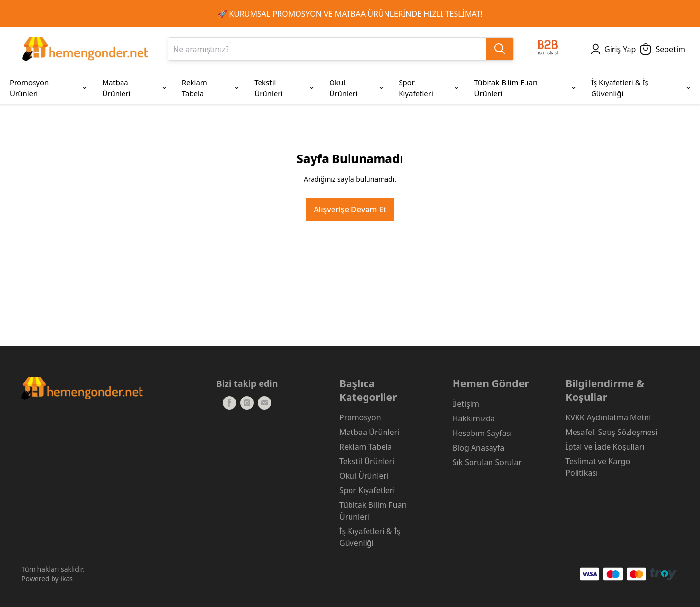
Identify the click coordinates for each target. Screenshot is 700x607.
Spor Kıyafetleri (367, 490)
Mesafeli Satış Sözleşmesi (611, 432)
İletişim (466, 404)
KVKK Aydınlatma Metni (608, 417)
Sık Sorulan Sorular (487, 462)
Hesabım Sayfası (482, 433)
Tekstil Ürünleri (367, 461)
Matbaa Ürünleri (369, 432)
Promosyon (360, 417)
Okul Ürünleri (364, 476)
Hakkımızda (474, 418)
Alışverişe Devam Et (350, 209)
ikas (67, 579)
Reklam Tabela (366, 447)
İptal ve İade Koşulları (605, 447)
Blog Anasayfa (479, 448)
